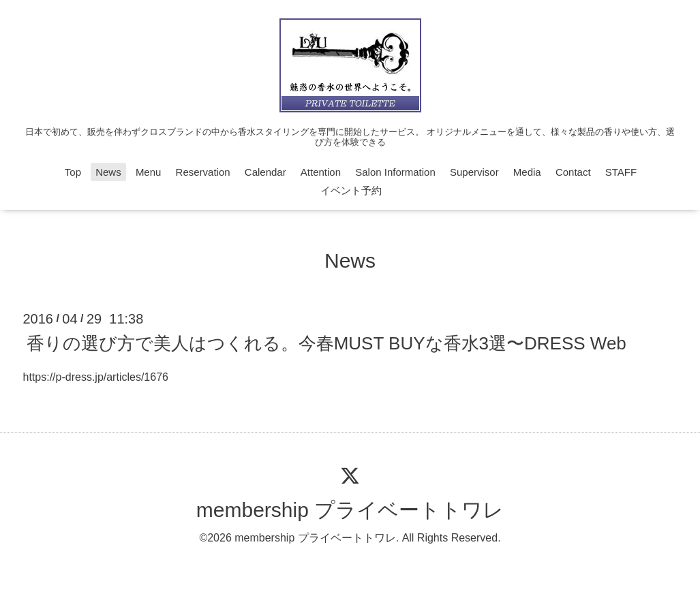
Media (527, 172)
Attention (321, 172)
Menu (149, 172)
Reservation (203, 172)
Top (73, 172)
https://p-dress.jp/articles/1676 (96, 377)
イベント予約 (351, 190)
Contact (573, 172)
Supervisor (474, 172)
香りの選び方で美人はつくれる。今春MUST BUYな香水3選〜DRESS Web (326, 343)
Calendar (265, 172)
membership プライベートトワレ (350, 510)
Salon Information (395, 172)
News (108, 172)
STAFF (621, 172)
